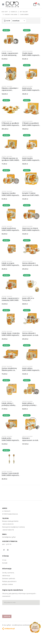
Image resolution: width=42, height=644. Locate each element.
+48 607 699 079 (8, 530)
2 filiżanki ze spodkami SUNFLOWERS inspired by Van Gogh (31, 124)
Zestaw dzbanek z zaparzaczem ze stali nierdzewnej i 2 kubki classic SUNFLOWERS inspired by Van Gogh (30, 334)
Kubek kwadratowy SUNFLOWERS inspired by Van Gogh (11, 229)
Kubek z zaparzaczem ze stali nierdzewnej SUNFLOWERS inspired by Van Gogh (11, 54)
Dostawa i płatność (9, 579)
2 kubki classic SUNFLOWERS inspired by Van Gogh (31, 54)
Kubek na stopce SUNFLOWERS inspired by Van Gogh (11, 264)
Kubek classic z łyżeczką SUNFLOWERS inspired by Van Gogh (11, 334)
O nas (4, 560)
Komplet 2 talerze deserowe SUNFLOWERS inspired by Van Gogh (31, 194)
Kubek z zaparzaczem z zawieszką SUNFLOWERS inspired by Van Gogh (10, 299)
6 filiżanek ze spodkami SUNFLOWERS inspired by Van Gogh (11, 124)
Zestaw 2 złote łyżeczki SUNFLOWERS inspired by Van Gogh (11, 474)
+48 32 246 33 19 (8, 524)
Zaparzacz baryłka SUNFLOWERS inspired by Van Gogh (11, 194)
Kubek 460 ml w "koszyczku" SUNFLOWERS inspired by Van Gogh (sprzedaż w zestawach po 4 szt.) (31, 299)
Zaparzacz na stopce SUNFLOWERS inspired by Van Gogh (31, 229)
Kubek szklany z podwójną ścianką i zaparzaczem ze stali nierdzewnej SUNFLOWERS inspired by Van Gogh (31, 404)
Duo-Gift (5, 12)
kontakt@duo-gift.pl (9, 537)
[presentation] (15, 609)
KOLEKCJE (14, 12)
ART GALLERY (24, 12)
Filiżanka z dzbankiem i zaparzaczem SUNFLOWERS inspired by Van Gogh (11, 89)
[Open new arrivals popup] (35, 627)
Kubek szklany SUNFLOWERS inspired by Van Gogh (31, 369)
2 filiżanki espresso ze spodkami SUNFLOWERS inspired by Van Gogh (10, 159)
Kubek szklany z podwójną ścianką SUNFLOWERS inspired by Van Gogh (11, 404)
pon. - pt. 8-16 (7, 544)
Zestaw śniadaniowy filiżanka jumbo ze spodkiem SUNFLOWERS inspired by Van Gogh (10, 369)
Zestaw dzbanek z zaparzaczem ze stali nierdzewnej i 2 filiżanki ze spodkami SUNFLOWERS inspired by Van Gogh (31, 264)
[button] (35, 4)
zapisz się (7, 616)
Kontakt (5, 563)
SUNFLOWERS (24, 15)
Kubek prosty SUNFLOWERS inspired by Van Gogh (31, 89)
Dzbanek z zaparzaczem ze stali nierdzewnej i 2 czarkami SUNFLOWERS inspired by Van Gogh (31, 439)
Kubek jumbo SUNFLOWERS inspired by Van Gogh (11, 439)
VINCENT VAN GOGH (11, 15)
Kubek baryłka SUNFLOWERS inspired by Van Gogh (31, 159)
